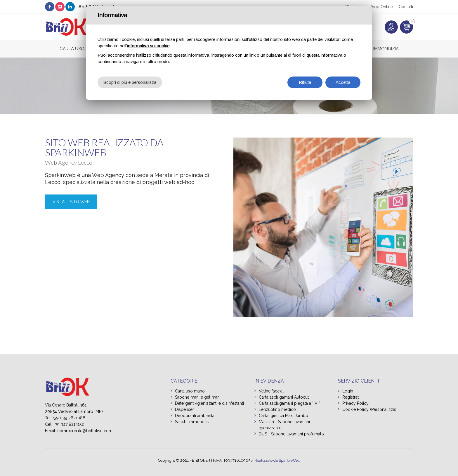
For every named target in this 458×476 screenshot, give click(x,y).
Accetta (343, 82)
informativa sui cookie (148, 46)
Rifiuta (305, 82)
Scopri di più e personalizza (130, 82)
